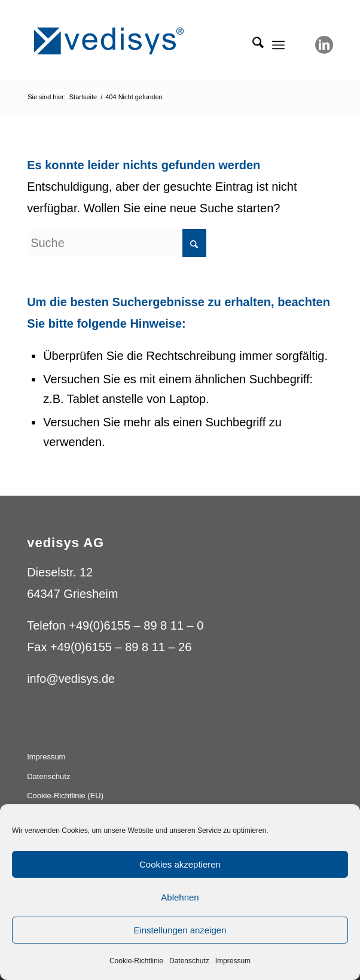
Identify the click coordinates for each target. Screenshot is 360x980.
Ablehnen (180, 897)
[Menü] (278, 45)
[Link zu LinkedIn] (324, 45)
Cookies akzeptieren (180, 864)
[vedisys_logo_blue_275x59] (149, 41)
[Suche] (252, 45)
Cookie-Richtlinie (136, 961)
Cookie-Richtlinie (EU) (65, 796)
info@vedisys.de (71, 679)
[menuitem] (252, 45)
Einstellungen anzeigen (180, 930)
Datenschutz (189, 961)
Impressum (233, 961)
